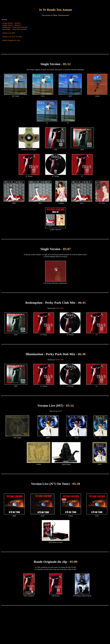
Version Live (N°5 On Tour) (12, 37)
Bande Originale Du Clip (11, 40)
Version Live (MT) (9, 33)
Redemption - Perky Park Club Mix (15, 27)
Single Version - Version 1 (12, 23)
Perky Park (59, 308)
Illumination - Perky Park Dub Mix (14, 29)
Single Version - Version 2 (12, 25)
